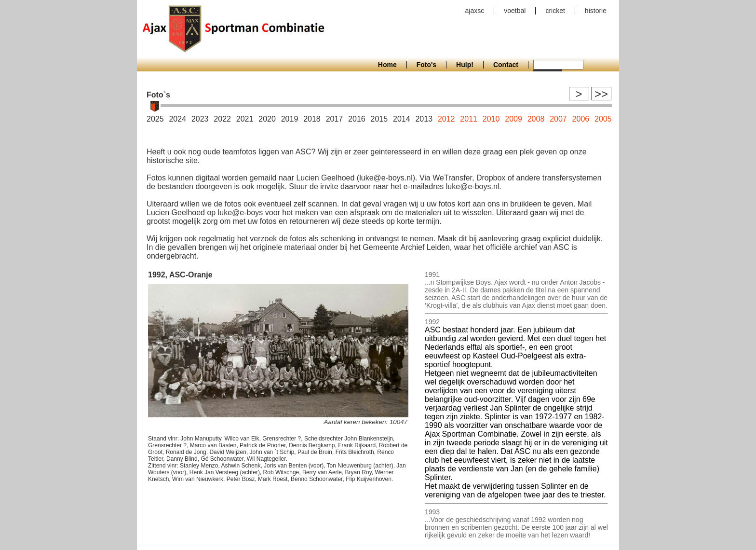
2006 (581, 119)
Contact (506, 65)
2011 (469, 119)
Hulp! (465, 65)
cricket (555, 11)
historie (596, 11)
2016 (357, 119)
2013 (424, 119)
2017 (335, 119)
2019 (290, 119)
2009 (513, 119)
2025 (155, 119)
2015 (379, 119)
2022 (222, 119)
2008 (536, 119)
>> (601, 94)
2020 (267, 119)
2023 (200, 119)
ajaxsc (475, 11)
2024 (177, 119)
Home (387, 65)
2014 (402, 119)
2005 (603, 119)
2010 (491, 119)
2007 (558, 119)
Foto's (426, 65)
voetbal (515, 11)
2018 (312, 119)
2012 (446, 119)
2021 (245, 119)
